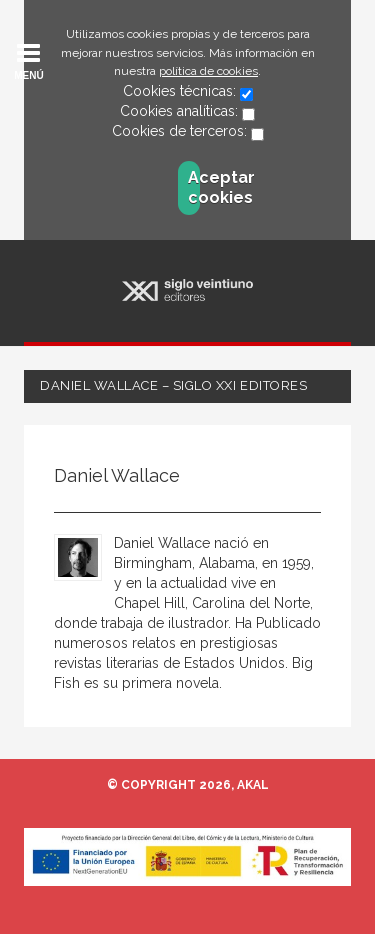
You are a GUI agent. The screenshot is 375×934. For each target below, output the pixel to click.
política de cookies (208, 71)
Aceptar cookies (194, 187)
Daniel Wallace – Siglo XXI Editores (173, 385)
